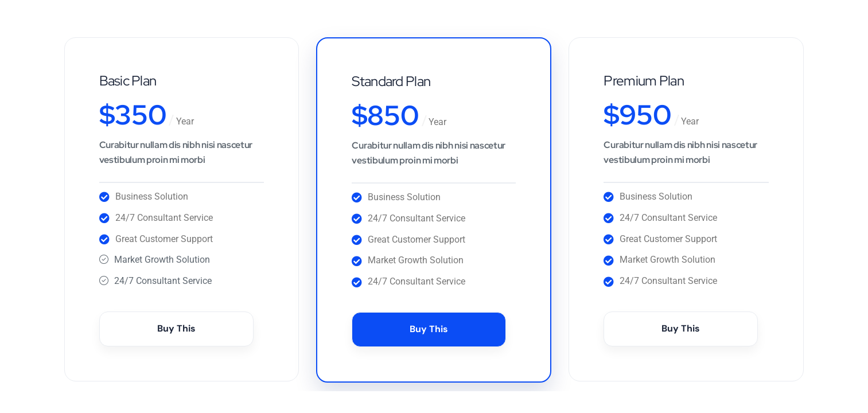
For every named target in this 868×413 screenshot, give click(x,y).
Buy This (176, 328)
